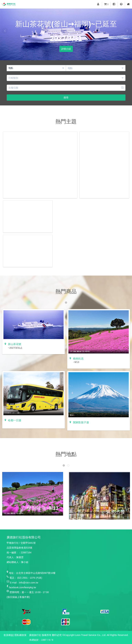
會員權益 (8, 635)
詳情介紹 (66, 49)
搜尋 (66, 98)
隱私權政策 (20, 635)
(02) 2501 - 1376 (26, 578)
